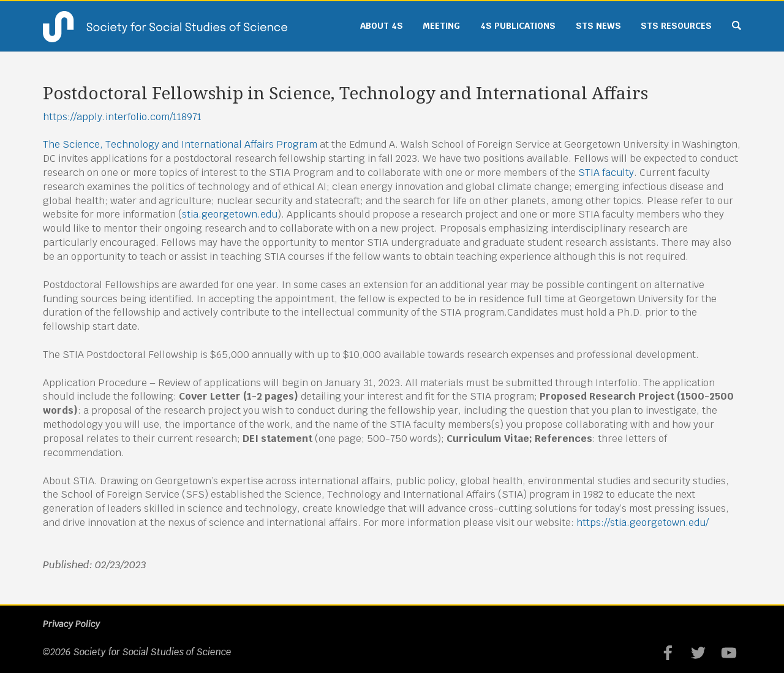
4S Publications (518, 26)
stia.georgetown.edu (230, 214)
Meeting (441, 26)
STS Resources (676, 26)
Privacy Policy (71, 624)
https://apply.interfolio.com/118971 (122, 117)
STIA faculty (606, 173)
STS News (598, 26)
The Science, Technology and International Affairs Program (180, 144)
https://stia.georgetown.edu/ (643, 523)
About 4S (382, 26)
